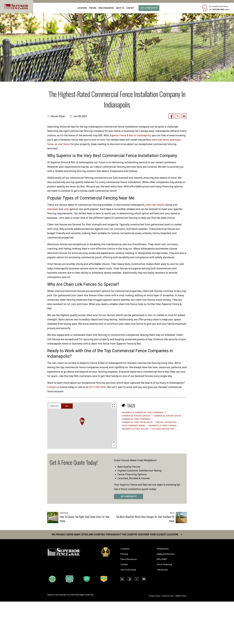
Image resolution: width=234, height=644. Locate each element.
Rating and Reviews (166, 554)
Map (67, 406)
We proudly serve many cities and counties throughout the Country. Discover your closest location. (117, 535)
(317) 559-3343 (218, 10)
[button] (82, 422)
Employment (163, 549)
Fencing (124, 554)
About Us (120, 8)
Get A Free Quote (149, 8)
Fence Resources (129, 559)
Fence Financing (164, 564)
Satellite (54, 406)
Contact (130, 8)
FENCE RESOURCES (106, 8)
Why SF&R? (162, 559)
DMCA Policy (181, 596)
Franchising (162, 570)
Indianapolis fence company (163, 426)
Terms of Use (168, 596)
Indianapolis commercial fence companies (143, 413)
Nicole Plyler (58, 116)
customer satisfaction (163, 429)
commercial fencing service (168, 416)
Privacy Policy (155, 596)
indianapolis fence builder (135, 429)
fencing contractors (166, 422)
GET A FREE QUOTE (129, 496)
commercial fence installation (137, 422)
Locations (82, 8)
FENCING (93, 8)
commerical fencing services (136, 416)
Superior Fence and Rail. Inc (58, 595)
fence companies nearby (134, 426)
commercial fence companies (136, 419)
